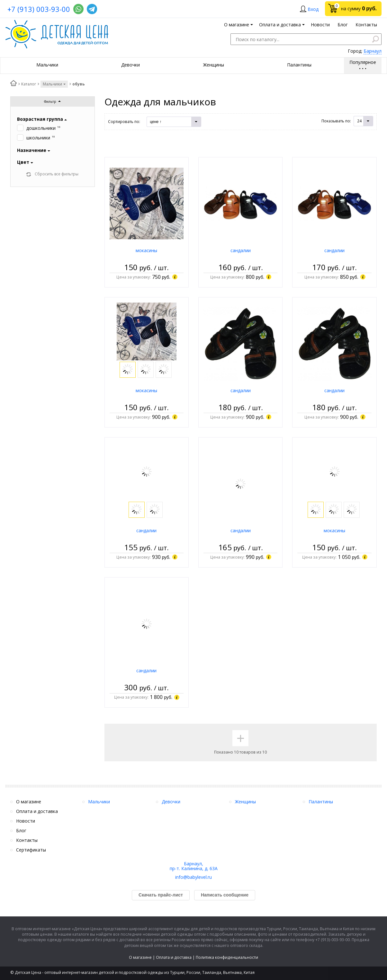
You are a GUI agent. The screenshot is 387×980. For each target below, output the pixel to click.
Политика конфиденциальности (227, 957)
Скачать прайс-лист (161, 895)
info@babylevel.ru (194, 877)
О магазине (140, 957)
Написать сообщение (225, 895)
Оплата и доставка (174, 957)
